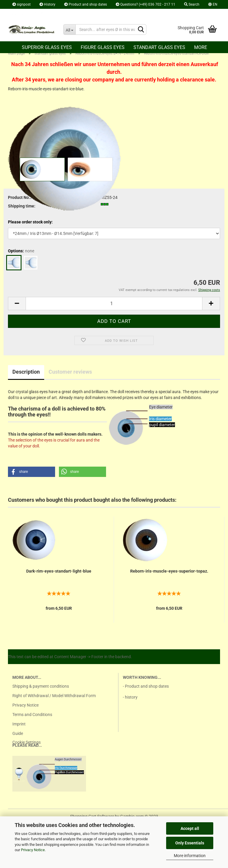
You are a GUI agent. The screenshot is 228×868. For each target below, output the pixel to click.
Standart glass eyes (159, 47)
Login (19, 13)
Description (26, 372)
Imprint (19, 724)
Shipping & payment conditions (41, 686)
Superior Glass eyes (47, 47)
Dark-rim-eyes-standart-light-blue (59, 571)
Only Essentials (190, 843)
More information (190, 856)
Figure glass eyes (103, 47)
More (201, 47)
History (47, 4)
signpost (22, 4)
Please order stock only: (30, 222)
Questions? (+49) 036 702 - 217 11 (146, 4)
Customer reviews (70, 372)
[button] (32, 472)
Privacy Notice (33, 850)
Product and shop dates (86, 4)
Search (192, 4)
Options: (21, 251)
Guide (18, 733)
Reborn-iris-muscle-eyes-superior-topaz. (169, 571)
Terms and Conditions (32, 715)
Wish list (44, 13)
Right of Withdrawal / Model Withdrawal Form (54, 696)
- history (130, 697)
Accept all (190, 828)
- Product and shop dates (146, 686)
